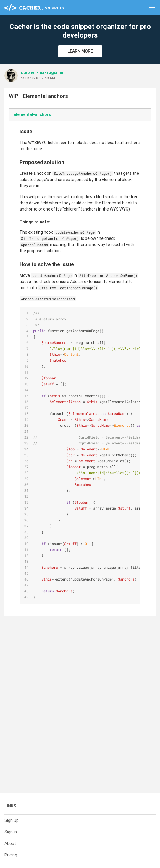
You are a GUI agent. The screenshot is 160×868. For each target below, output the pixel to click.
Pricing (11, 855)
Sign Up (12, 820)
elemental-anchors (32, 114)
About (10, 843)
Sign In (11, 832)
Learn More (80, 51)
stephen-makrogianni (42, 72)
